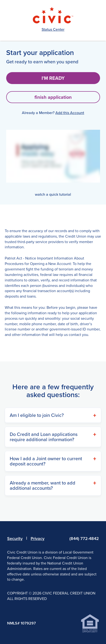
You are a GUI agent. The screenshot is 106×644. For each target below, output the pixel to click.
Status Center (53, 29)
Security (15, 538)
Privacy (38, 538)
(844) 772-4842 (84, 538)
